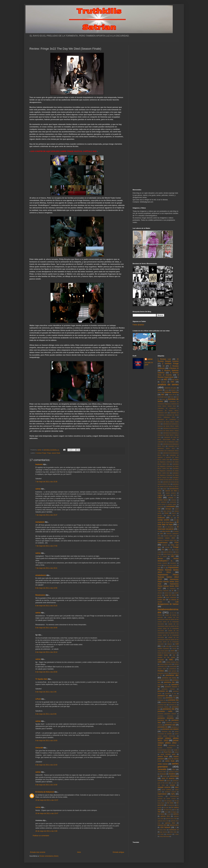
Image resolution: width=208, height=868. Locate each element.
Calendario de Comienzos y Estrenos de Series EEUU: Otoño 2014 (168, 422)
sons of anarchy (168, 778)
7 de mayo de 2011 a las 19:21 (46, 568)
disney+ (160, 515)
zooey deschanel (164, 836)
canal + (165, 489)
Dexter (166, 513)
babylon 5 (174, 390)
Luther (167, 646)
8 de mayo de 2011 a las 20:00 (46, 672)
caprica (160, 495)
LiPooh (38, 699)
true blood (161, 814)
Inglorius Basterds (163, 591)
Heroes (160, 559)
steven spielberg (166, 790)
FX (163, 550)
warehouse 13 (174, 830)
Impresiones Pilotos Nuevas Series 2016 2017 (168, 586)
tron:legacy (173, 812)
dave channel (167, 511)
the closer (170, 803)
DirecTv (174, 513)
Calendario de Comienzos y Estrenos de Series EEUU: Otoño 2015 (168, 426)
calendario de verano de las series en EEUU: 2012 (168, 486)
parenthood (173, 669)
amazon (163, 382)
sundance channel (170, 792)
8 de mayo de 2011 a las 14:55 (46, 588)
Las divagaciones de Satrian (168, 603)
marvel (174, 648)
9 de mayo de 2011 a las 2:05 (46, 692)
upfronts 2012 (170, 823)
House (160, 565)
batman (160, 392)
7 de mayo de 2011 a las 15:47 (46, 515)
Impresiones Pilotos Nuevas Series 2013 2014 (168, 570)
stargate (172, 785)
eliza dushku (166, 531)
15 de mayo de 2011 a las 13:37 (47, 800)
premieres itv (173, 705)
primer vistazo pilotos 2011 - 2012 (168, 739)
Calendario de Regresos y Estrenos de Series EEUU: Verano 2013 (168, 475)
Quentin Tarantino (165, 748)
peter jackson (172, 671)
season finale (56, 453)
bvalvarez (39, 464)
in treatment (171, 588)
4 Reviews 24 (174, 368)
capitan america (171, 493)
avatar (167, 390)
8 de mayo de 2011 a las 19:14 (46, 652)
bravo (164, 399)
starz (177, 787)
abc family (175, 380)
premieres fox (163, 696)
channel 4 (172, 498)
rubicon (176, 752)
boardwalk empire (163, 397)
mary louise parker (163, 651)
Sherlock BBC (162, 772)
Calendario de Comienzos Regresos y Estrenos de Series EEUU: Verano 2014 (168, 404)
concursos (161, 507)
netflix (160, 662)
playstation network (163, 673)
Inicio (79, 852)
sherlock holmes (174, 772)
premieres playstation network (167, 714)
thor (175, 810)
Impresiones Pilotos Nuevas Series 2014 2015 (168, 577)
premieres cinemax (168, 689)
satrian (38, 489)
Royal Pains (168, 752)
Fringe (49, 453)
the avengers (168, 801)
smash (165, 776)
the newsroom (171, 805)
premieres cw (163, 691)
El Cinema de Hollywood (45, 792)
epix (161, 533)
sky (159, 776)
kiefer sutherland (171, 597)
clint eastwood (162, 502)
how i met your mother (170, 565)
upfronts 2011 (165, 816)
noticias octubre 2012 (172, 662)
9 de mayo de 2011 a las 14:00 (46, 785)
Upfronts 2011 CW (163, 821)
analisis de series (168, 384)
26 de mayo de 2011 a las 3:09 (46, 831)
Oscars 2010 (162, 669)
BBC (163, 395)
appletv (160, 390)
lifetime (160, 615)
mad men (174, 646)
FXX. (170, 550)
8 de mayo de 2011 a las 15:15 (46, 606)
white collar (173, 832)
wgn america (164, 832)
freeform (165, 545)
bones (172, 397)
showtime (172, 774)
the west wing (168, 810)
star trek (174, 783)
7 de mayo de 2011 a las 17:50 (46, 546)
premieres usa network (170, 729)
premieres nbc (169, 709)
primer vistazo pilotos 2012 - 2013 (168, 743)
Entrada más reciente (38, 852)
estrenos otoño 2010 (170, 536)
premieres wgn (166, 731)
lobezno (170, 644)
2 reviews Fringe (41, 453)
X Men (177, 834)
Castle (168, 495)
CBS (160, 497)
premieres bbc (169, 682)
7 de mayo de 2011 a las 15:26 (46, 482)
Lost (177, 644)
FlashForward (163, 543)
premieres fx (170, 698)
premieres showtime (166, 718)
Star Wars (161, 785)
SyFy (173, 794)
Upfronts (176, 814)
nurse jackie (173, 666)
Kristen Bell (162, 600)
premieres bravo (163, 685)
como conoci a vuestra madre (167, 504)
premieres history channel (169, 702)
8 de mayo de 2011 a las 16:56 (46, 628)
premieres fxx (162, 700)
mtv (174, 655)
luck (162, 646)
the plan (166, 807)
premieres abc (172, 675)
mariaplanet (40, 522)
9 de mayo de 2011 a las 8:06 (46, 714)
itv (173, 591)
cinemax (174, 500)
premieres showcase (165, 716)
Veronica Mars (162, 830)
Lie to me (173, 613)
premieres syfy (170, 725)
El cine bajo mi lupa (168, 523)
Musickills (161, 660)
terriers (160, 801)
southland (161, 781)
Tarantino (160, 796)
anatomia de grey (170, 388)
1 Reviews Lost (164, 359)
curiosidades (171, 506)
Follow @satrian (138, 325)
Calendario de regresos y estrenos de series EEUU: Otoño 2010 (168, 457)
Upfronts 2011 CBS (171, 819)
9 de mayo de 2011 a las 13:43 (46, 765)
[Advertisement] (77, 844)
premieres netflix (165, 711)
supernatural (162, 794)
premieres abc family (169, 678)
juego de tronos (170, 595)
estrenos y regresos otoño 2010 (167, 540)
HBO (173, 556)
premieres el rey (170, 693)
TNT (159, 812)
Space (168, 781)
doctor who (171, 515)
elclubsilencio (41, 575)
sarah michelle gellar (168, 754)
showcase (163, 774)
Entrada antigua (118, 852)
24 (163, 366)
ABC (166, 379)
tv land (169, 814)
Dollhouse (161, 518)
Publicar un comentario (41, 836)
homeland (173, 563)
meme (173, 651)
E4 (172, 518)
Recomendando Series (164, 750)
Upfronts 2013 (162, 825)
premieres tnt (162, 727)
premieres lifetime (163, 707)
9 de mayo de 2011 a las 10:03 (46, 741)
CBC (175, 495)
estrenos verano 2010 (166, 538)
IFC (164, 568)
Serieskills (162, 769)
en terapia (176, 531)
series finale (170, 761)
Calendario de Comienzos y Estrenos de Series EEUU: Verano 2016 (168, 435)
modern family (163, 655)
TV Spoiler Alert (41, 679)
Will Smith (161, 834)
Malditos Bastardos (163, 648)
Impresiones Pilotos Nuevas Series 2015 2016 (168, 582)
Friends (167, 547)
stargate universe (164, 787)
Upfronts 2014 (174, 825)
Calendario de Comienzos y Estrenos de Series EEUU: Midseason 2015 (168, 411)
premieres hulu (162, 705)
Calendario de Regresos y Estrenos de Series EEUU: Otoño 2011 (168, 462)
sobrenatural (174, 776)
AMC (173, 382)
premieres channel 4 (172, 687)
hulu (159, 568)
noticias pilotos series (166, 664)
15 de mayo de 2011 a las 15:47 (47, 813)
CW (159, 509)
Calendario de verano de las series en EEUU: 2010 (168, 480)
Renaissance (40, 595)
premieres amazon (164, 680)
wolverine (169, 834)
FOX (177, 542)
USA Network (165, 827)
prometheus (172, 745)
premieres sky (163, 720)
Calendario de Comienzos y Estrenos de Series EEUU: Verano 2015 (168, 431)
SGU (174, 769)
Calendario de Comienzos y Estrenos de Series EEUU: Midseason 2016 (168, 415)
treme (166, 812)
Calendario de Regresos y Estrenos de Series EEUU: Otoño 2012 (168, 466)
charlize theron (163, 500)
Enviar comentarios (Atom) (49, 856)
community (173, 502)
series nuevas (163, 764)
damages (168, 509)
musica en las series (166, 657)
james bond (168, 593)
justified (160, 597)
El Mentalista (170, 527)
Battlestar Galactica (172, 392)
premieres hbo (173, 700)
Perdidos (161, 671)
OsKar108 (39, 748)
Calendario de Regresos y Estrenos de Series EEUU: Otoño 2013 (168, 471)
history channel (162, 563)
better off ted (173, 395)
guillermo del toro (168, 552)
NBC (171, 660)
